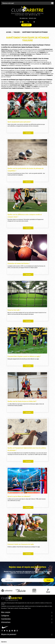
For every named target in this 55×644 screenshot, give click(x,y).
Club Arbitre (4, 642)
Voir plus (28, 133)
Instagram (17, 631)
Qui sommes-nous (24, 18)
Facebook (2, 631)
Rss (7, 631)
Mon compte (26, 25)
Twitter (5, 631)
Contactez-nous (32, 18)
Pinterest (12, 631)
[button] (21, 22)
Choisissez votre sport (8, 3)
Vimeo (15, 631)
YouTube (10, 631)
